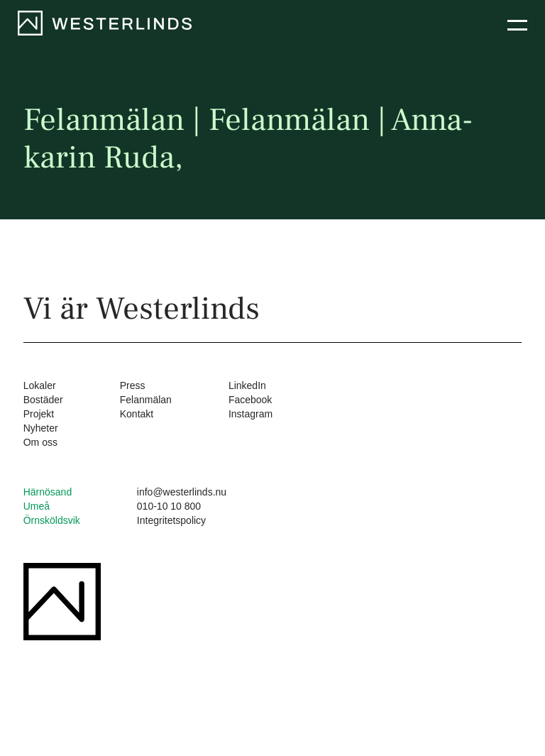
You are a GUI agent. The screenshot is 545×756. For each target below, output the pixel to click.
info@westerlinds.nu (182, 492)
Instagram (251, 414)
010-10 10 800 (169, 506)
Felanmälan (146, 400)
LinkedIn (247, 385)
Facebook (250, 400)
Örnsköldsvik (52, 520)
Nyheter (41, 428)
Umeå (37, 506)
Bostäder (43, 400)
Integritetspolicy (171, 520)
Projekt (39, 414)
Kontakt (137, 414)
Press (133, 385)
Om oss (40, 442)
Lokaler (40, 385)
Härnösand (48, 492)
